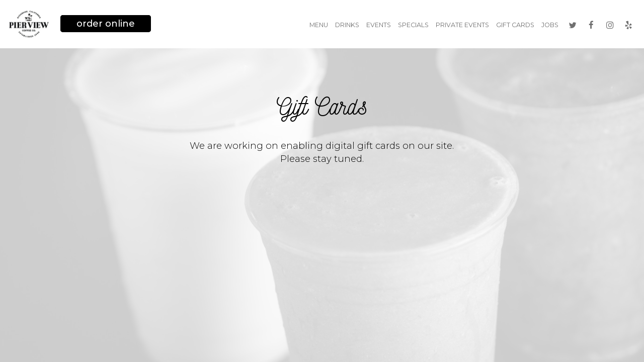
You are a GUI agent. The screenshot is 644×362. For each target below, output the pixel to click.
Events (379, 25)
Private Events (462, 25)
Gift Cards (515, 25)
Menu (319, 25)
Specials (413, 25)
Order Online (106, 24)
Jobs (550, 25)
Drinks (347, 25)
